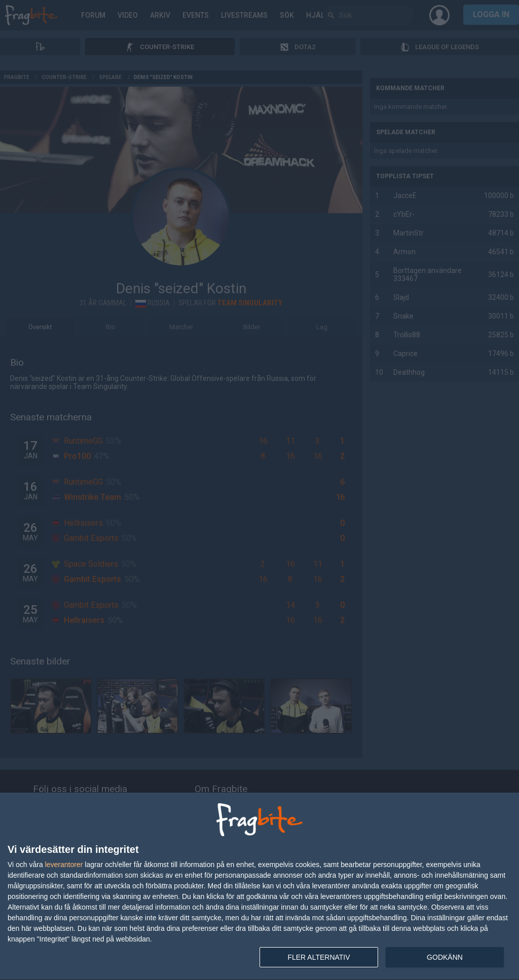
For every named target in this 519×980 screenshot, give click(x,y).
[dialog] (259, 887)
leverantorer (64, 865)
